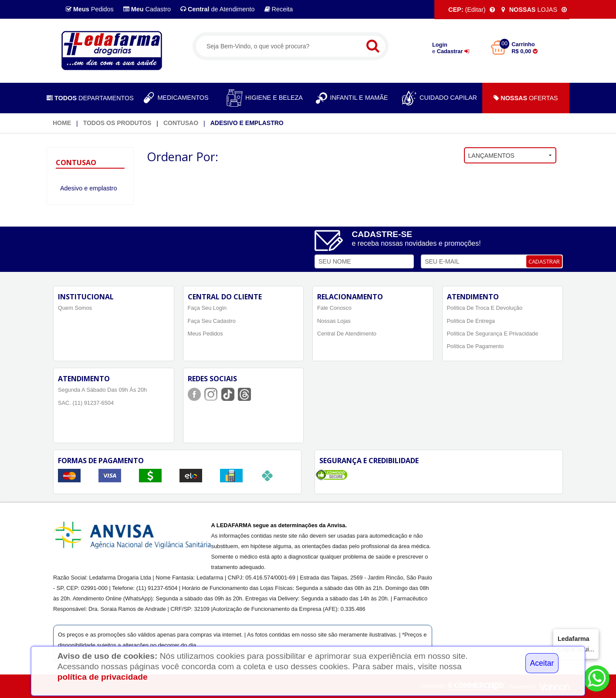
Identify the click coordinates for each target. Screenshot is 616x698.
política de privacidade (103, 677)
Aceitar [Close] (542, 663)
